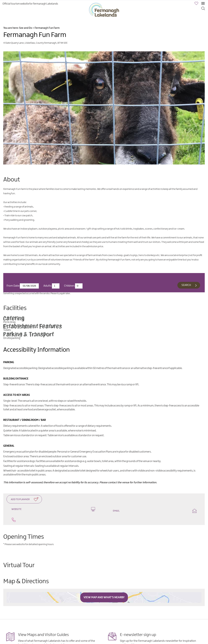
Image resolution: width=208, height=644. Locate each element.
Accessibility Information (37, 350)
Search (186, 285)
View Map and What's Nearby (104, 597)
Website (53, 509)
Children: (70, 286)
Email (155, 511)
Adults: (48, 286)
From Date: (13, 286)
